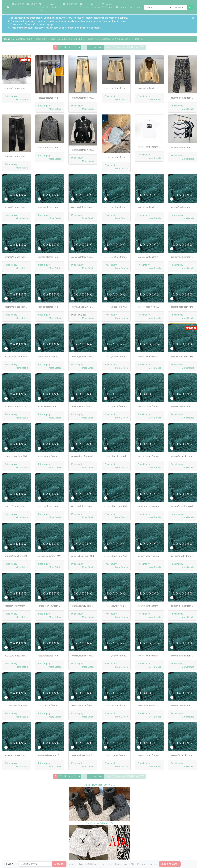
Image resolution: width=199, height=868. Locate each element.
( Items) (108, 5)
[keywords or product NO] (180, 7)
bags (56, 39)
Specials (84, 6)
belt (80, 39)
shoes (42, 39)
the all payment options (78, 21)
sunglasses (124, 39)
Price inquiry (11, 96)
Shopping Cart (169, 864)
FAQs (132, 864)
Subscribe (59, 864)
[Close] (193, 18)
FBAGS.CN (11, 864)
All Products (56, 5)
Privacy (141, 864)
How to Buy (121, 864)
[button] (22, 100)
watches (108, 39)
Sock (139, 39)
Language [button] (135, 7)
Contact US (44, 7)
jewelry (93, 39)
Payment (107, 864)
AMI (13, 39)
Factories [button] (69, 4)
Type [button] (31, 4)
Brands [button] (18, 4)
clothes (25, 39)
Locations (153, 864)
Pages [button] (121, 7)
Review (95, 6)
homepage (48, 24)
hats (69, 39)
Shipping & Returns (89, 864)
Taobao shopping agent (115, 21)
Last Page (98, 47)
